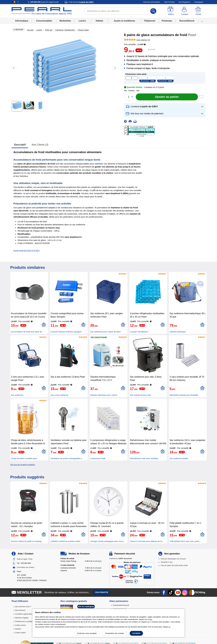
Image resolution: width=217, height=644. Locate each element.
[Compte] (185, 11)
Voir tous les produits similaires (23, 465)
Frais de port (81, 2)
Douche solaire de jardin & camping (26, 541)
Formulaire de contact (26, 567)
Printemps (167, 21)
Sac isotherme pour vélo (140, 395)
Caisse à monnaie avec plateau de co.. (147, 541)
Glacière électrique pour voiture (104, 395)
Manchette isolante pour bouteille (184, 395)
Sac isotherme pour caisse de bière (105, 332)
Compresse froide (98, 458)
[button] (165, 107)
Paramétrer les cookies (115, 633)
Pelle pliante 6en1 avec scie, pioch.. (185, 541)
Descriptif (20, 145)
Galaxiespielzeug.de (121, 605)
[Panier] (198, 11)
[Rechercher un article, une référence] (121, 11)
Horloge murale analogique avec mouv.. (107, 541)
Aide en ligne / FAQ (25, 559)
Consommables (44, 21)
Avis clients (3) (40, 145)
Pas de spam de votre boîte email (174, 565)
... (202, 21)
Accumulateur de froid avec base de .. (27, 332)
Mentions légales (22, 618)
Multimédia (65, 21)
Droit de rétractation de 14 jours (173, 559)
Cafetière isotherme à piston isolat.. (66, 541)
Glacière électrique (178, 332)
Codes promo (20, 625)
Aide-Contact (169, 2)
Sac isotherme (17, 395)
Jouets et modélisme (124, 21)
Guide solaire (20, 633)
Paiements (121, 558)
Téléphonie (150, 21)
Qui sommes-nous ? (23, 607)
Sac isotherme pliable (179, 458)
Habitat (99, 21)
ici (169, 627)
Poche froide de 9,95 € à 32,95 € (27, 250)
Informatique (22, 21)
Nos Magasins (184, 2)
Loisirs (82, 21)
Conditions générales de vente (27, 614)
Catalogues (199, 2)
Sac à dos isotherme (60, 395)
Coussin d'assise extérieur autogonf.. (66, 332)
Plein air (49, 30)
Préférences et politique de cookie (29, 621)
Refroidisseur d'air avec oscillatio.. (145, 458)
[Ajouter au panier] (167, 97)
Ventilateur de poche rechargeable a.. (67, 458)
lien (151, 619)
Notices (18, 629)
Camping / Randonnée (65, 30)
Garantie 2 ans (167, 562)
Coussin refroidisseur (139, 332)
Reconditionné (187, 21)
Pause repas (83, 30)
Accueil (30, 30)
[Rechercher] (153, 11)
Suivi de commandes (152, 2)
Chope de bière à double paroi (24, 458)
